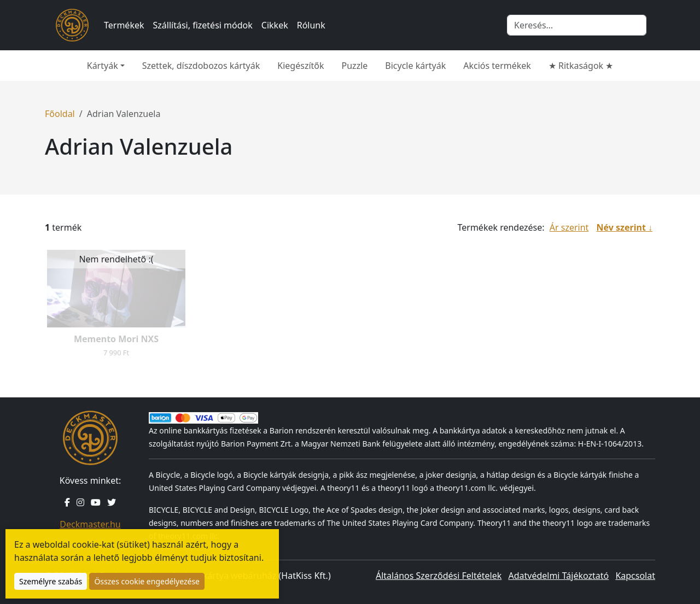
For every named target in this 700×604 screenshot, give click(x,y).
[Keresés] (577, 25)
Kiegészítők (301, 66)
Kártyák (103, 66)
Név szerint (621, 227)
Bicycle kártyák (415, 66)
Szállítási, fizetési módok (203, 25)
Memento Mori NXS (116, 339)
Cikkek (275, 25)
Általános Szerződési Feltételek (439, 576)
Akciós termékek (497, 66)
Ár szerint (569, 227)
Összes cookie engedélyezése (147, 581)
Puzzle (355, 66)
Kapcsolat (635, 576)
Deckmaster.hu (90, 524)
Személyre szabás (51, 581)
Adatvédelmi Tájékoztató (558, 576)
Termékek (124, 25)
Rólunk (311, 25)
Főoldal (60, 114)
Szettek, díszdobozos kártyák (201, 66)
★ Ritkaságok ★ (581, 66)
